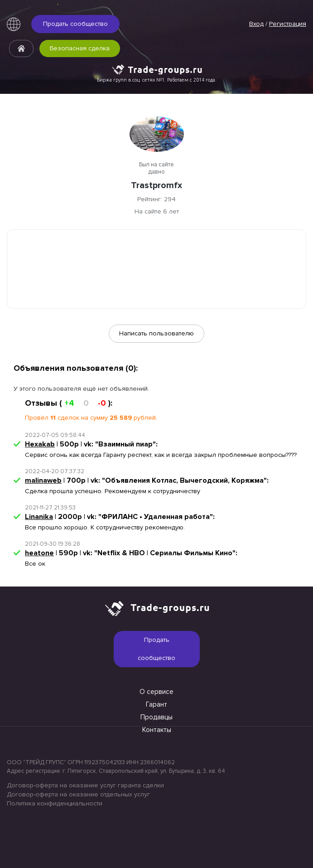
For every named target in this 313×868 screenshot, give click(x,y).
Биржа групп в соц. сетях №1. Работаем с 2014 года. (157, 80)
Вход (256, 24)
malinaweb (43, 480)
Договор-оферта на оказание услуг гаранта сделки (85, 785)
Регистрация (288, 24)
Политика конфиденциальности (55, 803)
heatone (39, 553)
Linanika (39, 517)
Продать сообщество (75, 24)
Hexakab (40, 444)
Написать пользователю (156, 333)
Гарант (156, 704)
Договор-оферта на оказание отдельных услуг (78, 794)
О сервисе (156, 692)
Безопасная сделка (80, 48)
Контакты (157, 730)
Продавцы (156, 717)
